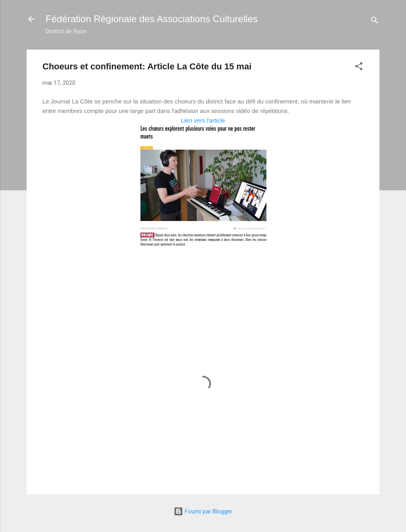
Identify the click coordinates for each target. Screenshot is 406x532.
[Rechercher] (375, 22)
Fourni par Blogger (203, 511)
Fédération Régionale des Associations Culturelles (152, 19)
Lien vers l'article (203, 120)
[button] (359, 68)
